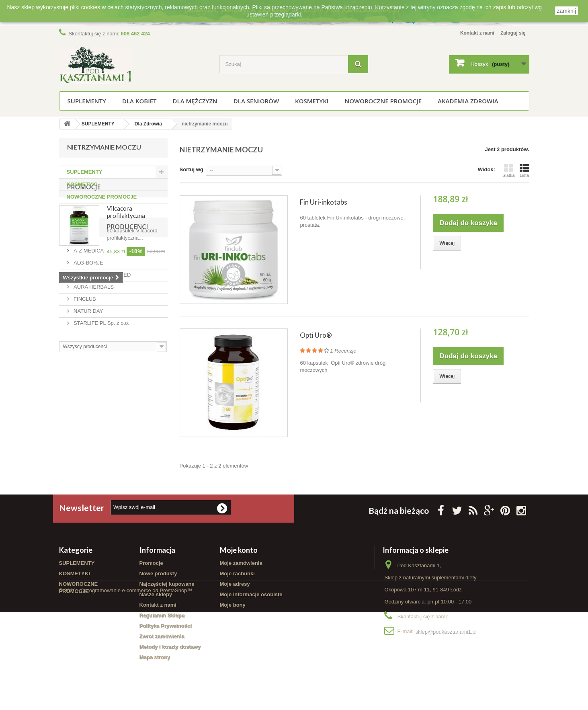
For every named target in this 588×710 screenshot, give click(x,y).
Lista (524, 170)
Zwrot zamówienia (162, 638)
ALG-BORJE (88, 375)
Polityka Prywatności (166, 628)
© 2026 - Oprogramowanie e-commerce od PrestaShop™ (126, 688)
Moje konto (239, 552)
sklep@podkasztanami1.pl (446, 633)
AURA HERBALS (93, 399)
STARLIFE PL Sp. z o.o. (101, 435)
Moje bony (233, 607)
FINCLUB (84, 411)
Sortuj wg (192, 169)
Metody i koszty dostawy (170, 649)
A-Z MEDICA (88, 363)
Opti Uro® (316, 335)
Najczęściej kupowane (167, 586)
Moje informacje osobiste (251, 596)
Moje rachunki (237, 576)
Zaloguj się (512, 33)
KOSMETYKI (312, 101)
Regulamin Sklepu (162, 617)
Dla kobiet (139, 101)
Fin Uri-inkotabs (324, 202)
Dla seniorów (256, 101)
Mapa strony (155, 659)
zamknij (566, 11)
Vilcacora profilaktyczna (126, 250)
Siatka (509, 170)
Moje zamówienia (241, 565)
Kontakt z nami (472, 33)
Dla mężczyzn (195, 101)
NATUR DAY (88, 423)
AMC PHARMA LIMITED (102, 387)
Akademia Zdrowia (468, 101)
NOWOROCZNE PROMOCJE (383, 101)
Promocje (84, 225)
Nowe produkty (158, 576)
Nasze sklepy (156, 596)
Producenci (88, 342)
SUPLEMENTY (87, 101)
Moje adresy (235, 586)
